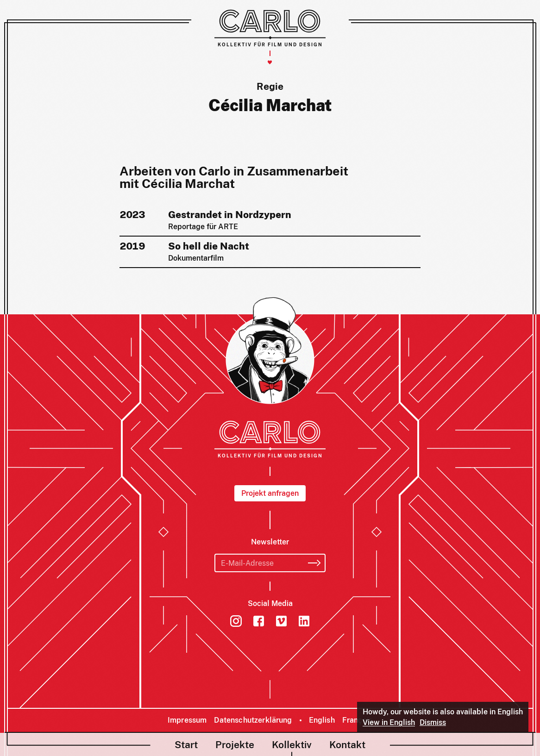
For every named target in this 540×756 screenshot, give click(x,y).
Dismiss (433, 722)
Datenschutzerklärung (253, 720)
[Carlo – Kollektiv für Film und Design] (270, 28)
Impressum (187, 720)
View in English (389, 722)
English (322, 720)
